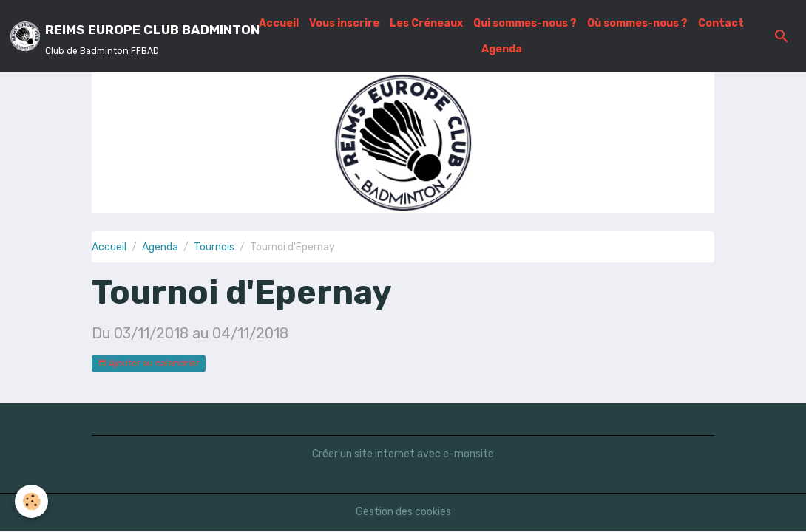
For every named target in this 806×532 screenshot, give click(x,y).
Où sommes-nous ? (637, 23)
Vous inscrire (344, 23)
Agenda (502, 49)
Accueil (279, 23)
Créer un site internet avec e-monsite (403, 454)
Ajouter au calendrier (149, 364)
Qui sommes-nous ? (525, 23)
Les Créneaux (426, 23)
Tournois (214, 247)
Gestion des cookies (403, 512)
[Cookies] (31, 501)
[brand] (125, 37)
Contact (721, 23)
